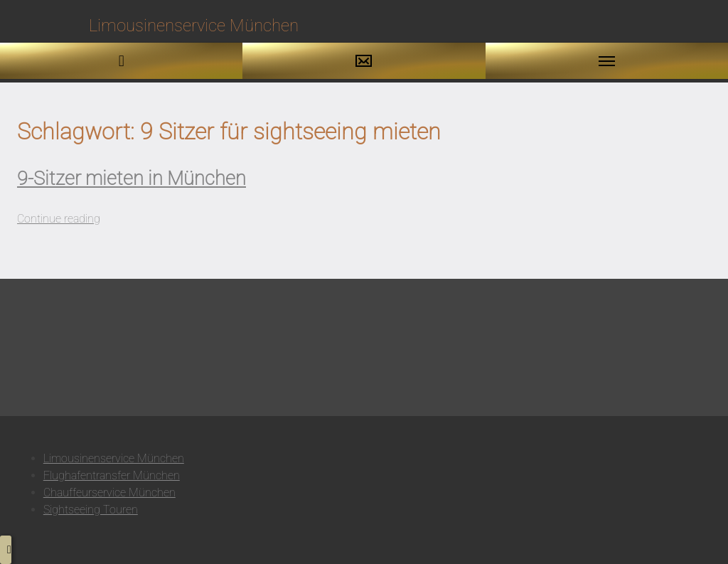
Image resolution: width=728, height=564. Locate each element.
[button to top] (6, 550)
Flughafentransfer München (112, 475)
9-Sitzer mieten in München (132, 179)
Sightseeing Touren (91, 510)
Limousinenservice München (114, 458)
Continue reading (59, 219)
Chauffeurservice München (109, 493)
